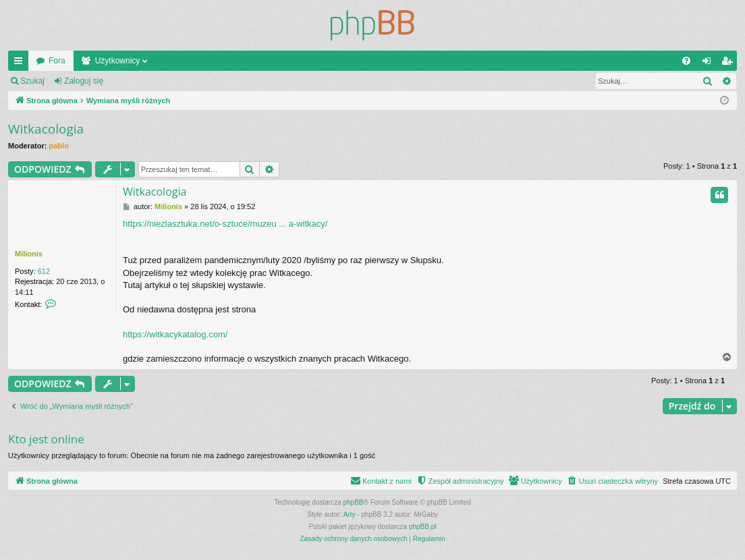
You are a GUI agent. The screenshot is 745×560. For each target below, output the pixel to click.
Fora (57, 61)
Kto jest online (46, 439)
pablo (59, 146)
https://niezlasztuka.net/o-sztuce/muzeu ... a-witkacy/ (225, 224)
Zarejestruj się (148, 81)
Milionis (29, 254)
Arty (350, 514)
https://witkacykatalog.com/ (175, 334)
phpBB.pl (423, 527)
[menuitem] (686, 61)
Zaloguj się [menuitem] (710, 63)
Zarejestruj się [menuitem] (729, 63)
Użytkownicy (118, 61)
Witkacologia (46, 129)
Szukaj (32, 81)
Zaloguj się (84, 81)
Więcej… (21, 63)
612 (44, 271)
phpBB (354, 502)
